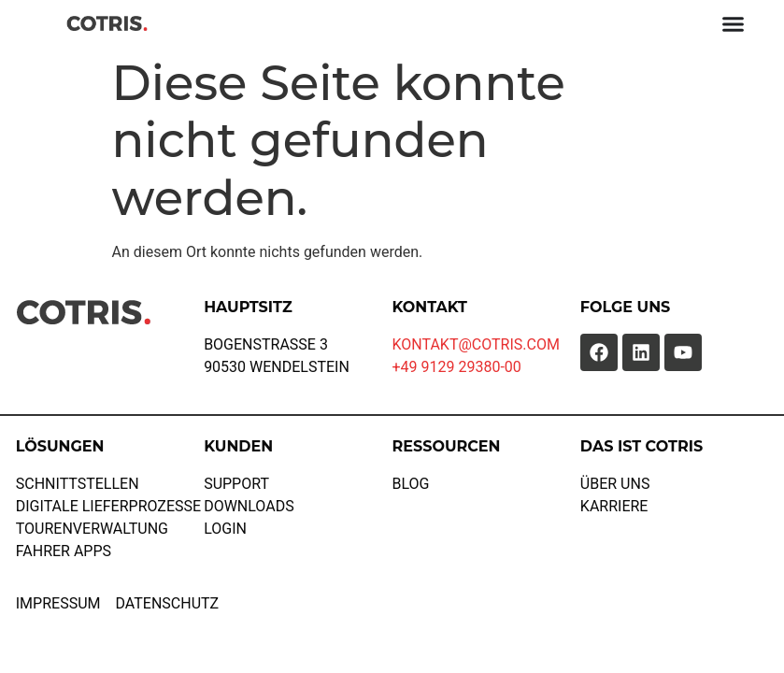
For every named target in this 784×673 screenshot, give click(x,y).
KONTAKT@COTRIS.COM (475, 344)
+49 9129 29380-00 (456, 367)
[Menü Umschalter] (733, 24)
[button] (41, 632)
